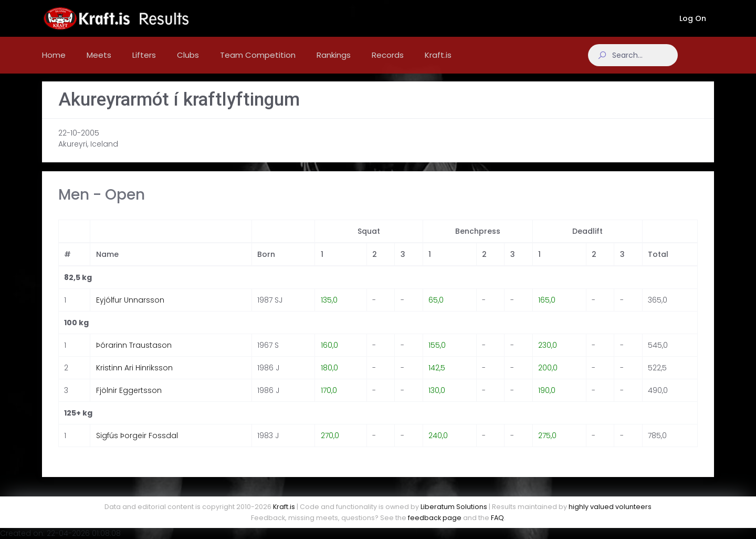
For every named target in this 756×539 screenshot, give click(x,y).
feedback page (435, 518)
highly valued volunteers (610, 507)
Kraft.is (284, 507)
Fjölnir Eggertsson (129, 401)
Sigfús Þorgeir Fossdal (137, 446)
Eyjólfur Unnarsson (130, 310)
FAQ (497, 518)
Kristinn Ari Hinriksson (134, 378)
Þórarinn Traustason (134, 356)
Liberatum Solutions (454, 507)
